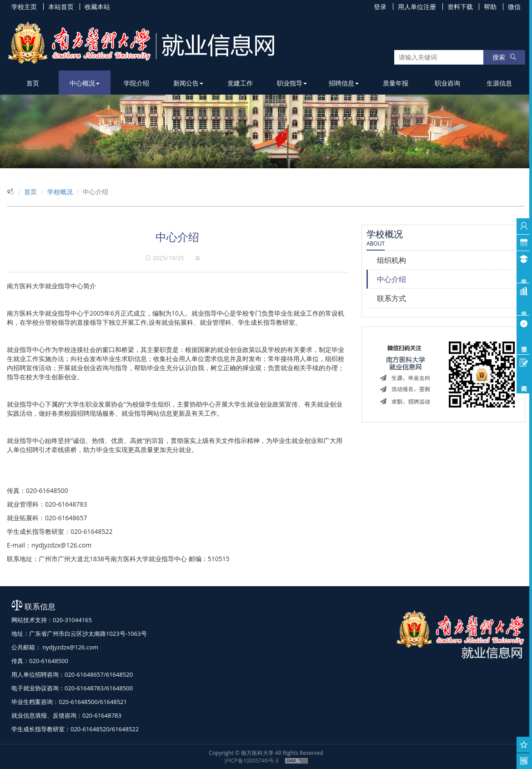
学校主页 (24, 7)
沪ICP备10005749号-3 (251, 761)
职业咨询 (447, 83)
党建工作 (240, 83)
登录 (380, 7)
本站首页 (61, 7)
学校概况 (60, 192)
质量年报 (396, 83)
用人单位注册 (417, 7)
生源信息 (499, 83)
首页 (33, 83)
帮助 (490, 7)
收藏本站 (97, 7)
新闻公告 (188, 83)
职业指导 (292, 83)
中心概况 (85, 83)
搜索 (504, 57)
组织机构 (391, 260)
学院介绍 (136, 83)
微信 (514, 7)
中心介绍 (391, 279)
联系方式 (391, 298)
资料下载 (460, 7)
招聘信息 (344, 83)
